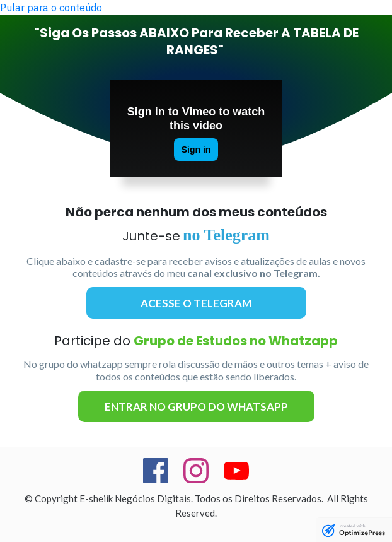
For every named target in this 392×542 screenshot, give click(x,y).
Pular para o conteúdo (51, 8)
